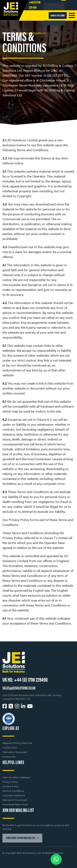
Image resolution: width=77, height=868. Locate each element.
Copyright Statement (14, 795)
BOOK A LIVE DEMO (58, 15)
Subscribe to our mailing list (22, 838)
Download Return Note (15, 804)
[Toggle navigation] (72, 15)
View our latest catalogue (16, 777)
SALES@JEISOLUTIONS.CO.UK (19, 688)
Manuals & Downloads (15, 800)
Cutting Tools (10, 747)
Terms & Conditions (13, 791)
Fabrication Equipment (15, 752)
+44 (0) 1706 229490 (31, 679)
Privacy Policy (10, 782)
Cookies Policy (11, 786)
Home (7, 33)
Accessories (9, 756)
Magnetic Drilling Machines (17, 743)
